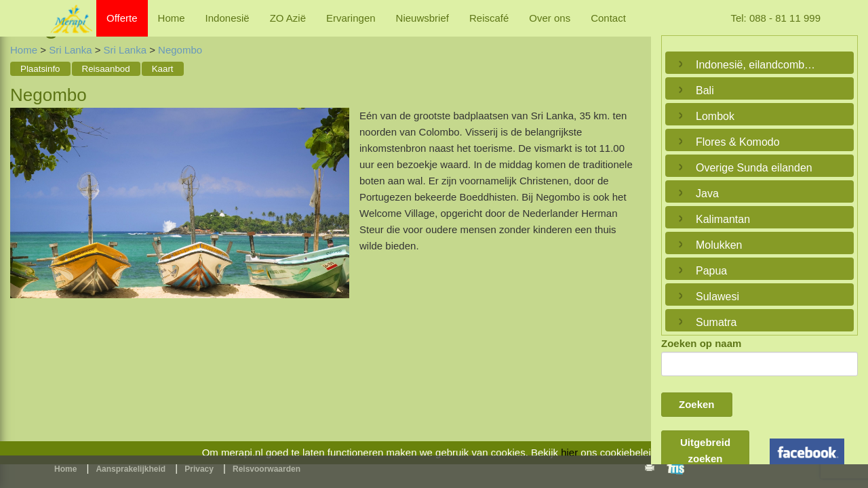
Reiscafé (489, 18)
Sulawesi (717, 297)
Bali (705, 90)
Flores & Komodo (738, 142)
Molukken (719, 245)
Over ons (550, 18)
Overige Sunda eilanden (754, 168)
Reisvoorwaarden (267, 469)
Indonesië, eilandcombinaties (756, 65)
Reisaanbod (106, 69)
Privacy (199, 469)
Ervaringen (351, 18)
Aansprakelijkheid (131, 469)
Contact (608, 18)
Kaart (163, 69)
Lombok (715, 116)
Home (172, 18)
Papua (711, 271)
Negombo (180, 50)
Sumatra (716, 322)
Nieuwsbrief (422, 18)
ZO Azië (288, 18)
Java (707, 194)
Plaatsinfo (40, 69)
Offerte (122, 18)
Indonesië (228, 18)
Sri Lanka (72, 50)
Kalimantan (723, 219)
